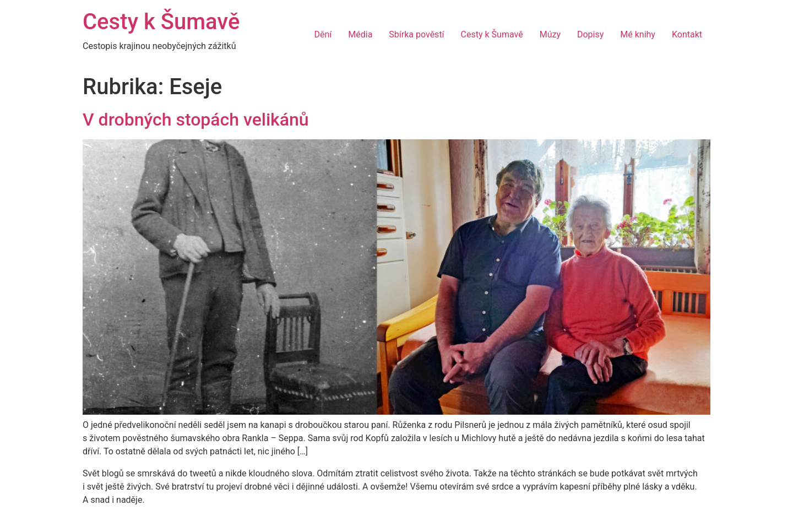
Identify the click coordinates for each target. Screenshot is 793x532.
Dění (323, 34)
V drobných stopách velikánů (196, 120)
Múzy (550, 34)
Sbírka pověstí (416, 34)
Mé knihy (638, 34)
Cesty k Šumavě (161, 22)
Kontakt (687, 34)
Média (360, 34)
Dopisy (590, 34)
